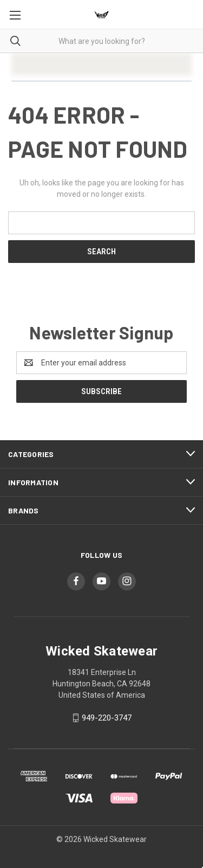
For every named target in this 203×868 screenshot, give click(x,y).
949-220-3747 (107, 718)
